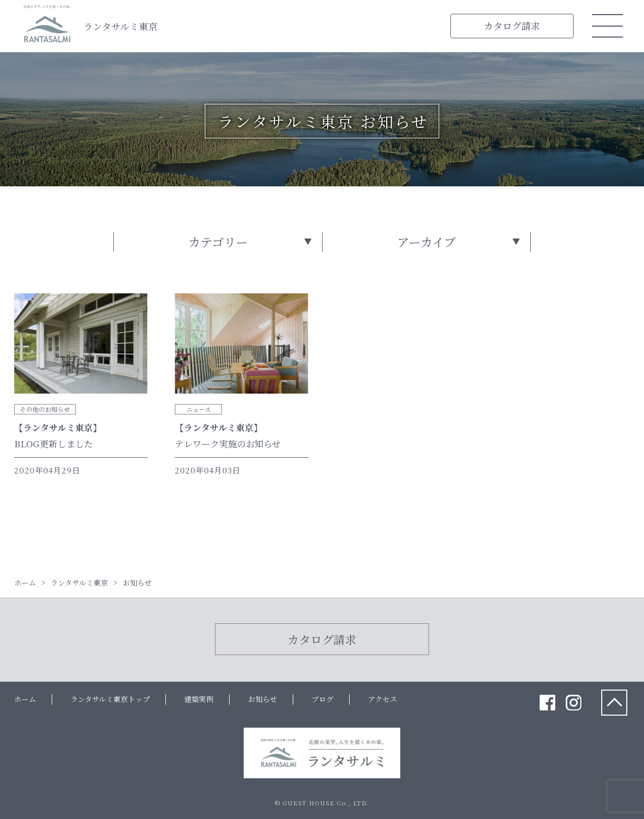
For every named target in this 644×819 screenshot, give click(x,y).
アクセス (383, 699)
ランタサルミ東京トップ (110, 699)
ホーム (25, 699)
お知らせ (263, 699)
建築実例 (199, 699)
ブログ (323, 699)
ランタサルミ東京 (121, 26)
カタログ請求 (512, 26)
